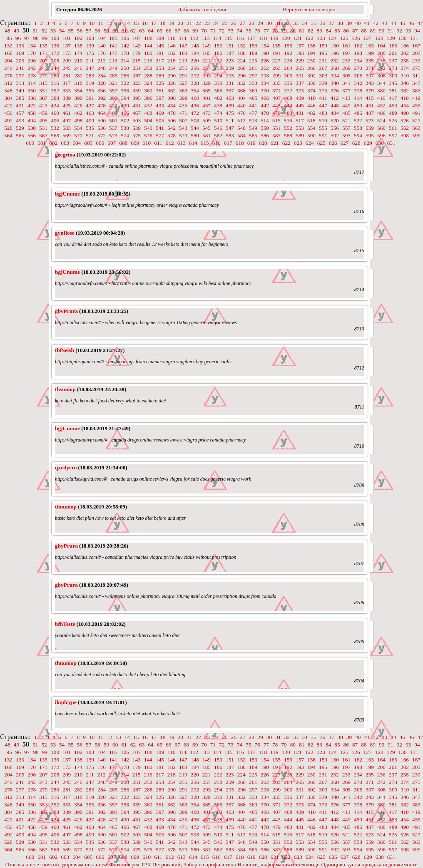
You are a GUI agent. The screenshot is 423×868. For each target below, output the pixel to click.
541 (160, 128)
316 (55, 83)
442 (265, 105)
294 (218, 76)
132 (8, 46)
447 (323, 105)
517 (300, 120)
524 (381, 120)
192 (288, 53)
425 (67, 105)
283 (90, 76)
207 (43, 61)
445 (300, 105)
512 (241, 120)
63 (142, 31)
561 (393, 128)
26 (234, 23)
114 (217, 38)
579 (183, 135)
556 (335, 128)
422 (32, 105)
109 (160, 38)
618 (240, 143)
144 (148, 46)
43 (384, 23)
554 (311, 128)
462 (78, 113)
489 (393, 113)
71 (213, 31)
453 (393, 105)
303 (323, 76)
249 (113, 68)
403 (230, 98)
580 (195, 135)
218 (172, 61)
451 (370, 105)
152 (241, 46)
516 (288, 120)
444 (288, 105)
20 (180, 23)
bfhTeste (65, 624)
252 (148, 68)
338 (311, 83)
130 (403, 38)
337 (300, 83)
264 (288, 68)
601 (42, 143)
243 (43, 68)
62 (133, 31)
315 (43, 83)
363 (183, 91)
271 (370, 68)
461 (67, 113)
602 (53, 143)
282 (78, 76)
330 (218, 83)
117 (251, 38)
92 (399, 31)
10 (92, 23)
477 (253, 113)
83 (320, 31)
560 (381, 128)
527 (416, 120)
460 (55, 113)
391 (90, 98)
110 (172, 38)
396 (148, 98)
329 (207, 83)
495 (43, 120)
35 (314, 23)
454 (405, 105)
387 (43, 98)
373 (300, 91)
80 (293, 31)
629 (368, 143)
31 (278, 23)
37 (331, 23)
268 (335, 68)
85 (337, 31)
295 (230, 76)
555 (323, 128)
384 (8, 98)
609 (135, 143)
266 (311, 68)
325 (160, 83)
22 (198, 23)
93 (408, 31)
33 (296, 23)
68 (186, 31)
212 (102, 61)
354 (78, 91)
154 (265, 46)
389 (67, 98)
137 (67, 46)
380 (381, 91)
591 (323, 135)
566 (32, 135)
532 (55, 128)
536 (102, 128)
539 (137, 128)
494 (32, 120)
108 (148, 38)
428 (102, 105)
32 (287, 23)
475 (230, 113)
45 (402, 23)
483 (323, 113)
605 (88, 143)
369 (253, 91)
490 (405, 113)
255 (183, 68)
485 (346, 113)
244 (55, 68)
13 (118, 23)
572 (102, 135)
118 (263, 38)
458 (32, 113)
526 (405, 120)
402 (218, 98)
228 (288, 61)
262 (265, 68)
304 (335, 76)
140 (102, 46)
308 (381, 76)
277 (20, 76)
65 (160, 31)
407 (276, 98)
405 (253, 98)
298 (265, 76)
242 (32, 68)
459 (43, 113)
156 (288, 46)
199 (370, 53)
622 (286, 143)
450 (358, 105)
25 (225, 23)
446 (311, 105)
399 (183, 98)
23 (207, 23)
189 (253, 53)
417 (393, 98)
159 (323, 46)
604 (77, 143)
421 (20, 105)
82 (310, 31)
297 (253, 76)
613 (182, 143)
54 (62, 31)
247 (90, 68)
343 (370, 83)
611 (158, 143)
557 (346, 128)
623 (298, 143)
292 (195, 76)
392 (102, 98)
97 (27, 38)
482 (311, 113)
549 (253, 128)
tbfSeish (65, 350)
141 (113, 46)
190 (265, 53)
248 (102, 68)
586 (265, 135)
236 (381, 61)
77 (266, 31)
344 (381, 83)
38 (340, 23)
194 (311, 53)
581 (207, 135)
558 (358, 128)
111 (183, 38)
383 (416, 91)
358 (125, 91)
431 (137, 105)
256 (195, 68)
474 (218, 113)
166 (405, 46)
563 (416, 128)
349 (20, 91)
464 (102, 113)
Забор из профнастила (210, 864)
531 (43, 128)
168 (8, 53)
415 (370, 98)
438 (218, 105)
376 (335, 91)
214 (125, 61)
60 (115, 31)
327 (183, 83)
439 (230, 105)
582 (218, 135)
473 (207, 113)
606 (100, 143)
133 (20, 46)
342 (358, 83)
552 (288, 128)
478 (265, 113)
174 (78, 53)
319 (90, 83)
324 (148, 83)
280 (55, 76)
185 (207, 53)
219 (183, 61)
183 (183, 53)
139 (90, 46)
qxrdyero (66, 467)
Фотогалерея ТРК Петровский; (146, 864)
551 (276, 128)
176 (102, 53)
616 (216, 143)
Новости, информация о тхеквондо (279, 864)
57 (88, 31)
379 (370, 91)
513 (253, 120)
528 (8, 128)
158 (311, 46)
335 (276, 83)
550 (265, 128)
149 (207, 46)
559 (370, 128)
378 (358, 91)
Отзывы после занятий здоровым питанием (57, 864)
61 (124, 31)
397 (160, 98)
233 (346, 61)
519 (323, 120)
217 (160, 61)
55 (71, 31)
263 (276, 68)
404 (241, 98)
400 (195, 98)
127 (368, 38)
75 (248, 31)
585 (253, 135)
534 (78, 128)
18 (163, 23)
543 (183, 128)
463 (90, 113)
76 (257, 31)
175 (90, 53)
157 (300, 46)
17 (154, 23)
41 (367, 23)
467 (137, 113)
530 (32, 128)
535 (90, 128)
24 (216, 23)
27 (243, 23)
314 (32, 83)
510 (218, 120)
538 (125, 128)
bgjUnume (67, 194)
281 (67, 76)
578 (172, 135)
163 (370, 46)
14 (127, 23)
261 (253, 68)
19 (171, 23)
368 (241, 91)
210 (78, 61)
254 (172, 68)
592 (335, 135)
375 (323, 91)
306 (358, 76)
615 (205, 143)
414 (358, 98)
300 (288, 76)
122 (309, 38)
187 (230, 53)
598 (405, 135)
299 (276, 76)
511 (230, 120)
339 (323, 83)
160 (335, 46)
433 (160, 105)
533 (67, 128)
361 (160, 91)
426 (78, 105)
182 (172, 53)
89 (373, 31)
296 (241, 76)
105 (113, 38)
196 (335, 53)
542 (172, 128)
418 (405, 98)
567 (43, 135)
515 (276, 120)
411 (323, 98)
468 (148, 113)
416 (381, 98)
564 (8, 135)
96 (18, 38)
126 (356, 38)
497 (67, 120)
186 (218, 53)
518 (311, 120)
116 (240, 38)
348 (8, 91)
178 (125, 53)
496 (55, 120)
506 (172, 120)
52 (44, 31)
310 (405, 76)
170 (32, 53)
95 (9, 38)
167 (416, 46)
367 (230, 91)
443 (276, 105)
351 (43, 91)
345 (393, 83)
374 (311, 91)
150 (218, 46)
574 (125, 135)
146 (172, 46)
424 (55, 105)
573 (113, 135)
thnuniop (66, 507)
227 (276, 61)
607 (112, 143)
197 (346, 53)
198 (358, 53)
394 (125, 98)
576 (148, 135)
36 (322, 23)
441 (253, 105)
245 (67, 68)
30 (269, 23)
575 (137, 135)
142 (125, 46)
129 (391, 38)
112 (194, 38)
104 (102, 38)
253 (160, 68)
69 (195, 31)
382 (405, 91)
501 (113, 120)
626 (333, 143)
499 (90, 120)
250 (125, 68)
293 (207, 76)
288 (148, 76)
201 (393, 53)
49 (16, 31)
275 (416, 68)
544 (195, 128)
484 (335, 113)
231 (323, 61)
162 (358, 46)
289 (160, 76)
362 (172, 91)
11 (101, 23)
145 (160, 46)
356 (102, 91)
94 (417, 31)
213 (113, 61)
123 (321, 38)
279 (43, 76)
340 (335, 83)
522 (358, 120)
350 (32, 91)
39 (349, 23)
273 (393, 68)
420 (8, 105)
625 (321, 143)
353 (67, 91)
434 (172, 105)
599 (416, 135)
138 (78, 46)
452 (381, 105)
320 (102, 83)
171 (43, 53)
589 (300, 135)
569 (67, 135)
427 (90, 105)
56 (80, 31)
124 (333, 38)
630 (380, 143)
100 (55, 38)
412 (335, 98)
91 (390, 31)
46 (411, 23)
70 (204, 31)
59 (106, 31)
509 (207, 120)
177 (113, 53)
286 (125, 76)
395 (137, 98)
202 (405, 53)
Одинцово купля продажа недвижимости (370, 864)
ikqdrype (66, 702)
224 (241, 61)
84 (328, 31)
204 (8, 61)
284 (102, 76)
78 (275, 31)
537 (113, 128)
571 (90, 135)
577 (160, 135)
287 (137, 76)
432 (148, 105)
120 (286, 38)
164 (381, 46)
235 (370, 61)
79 (284, 31)
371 (276, 91)
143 (137, 46)
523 (370, 120)
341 (346, 83)
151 (230, 46)
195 (323, 53)
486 (358, 113)
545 (207, 128)
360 (148, 91)
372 (288, 91)
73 (230, 31)
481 (300, 113)
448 (335, 105)
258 (218, 68)
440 (241, 105)
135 (43, 46)
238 (405, 61)
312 (8, 83)
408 (288, 98)
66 (168, 31)
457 (20, 113)
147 (183, 46)
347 (416, 83)
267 (323, 68)
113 (206, 38)
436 (195, 105)
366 (218, 91)
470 (172, 113)
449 (346, 105)
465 (113, 113)
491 (416, 113)
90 (382, 31)
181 (160, 53)
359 (137, 91)
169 (20, 53)
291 (183, 76)
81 (302, 31)
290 (172, 76)
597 (393, 135)
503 (137, 120)
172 (55, 53)
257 (207, 68)
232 (335, 61)
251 (137, 68)
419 (416, 98)
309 (393, 76)
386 (32, 98)
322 (125, 83)
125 (344, 38)
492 (8, 120)
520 (335, 120)
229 (300, 61)
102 (78, 38)
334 (265, 83)
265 (300, 68)
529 (20, 128)
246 (78, 68)
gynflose (65, 233)
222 (218, 61)
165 (393, 46)
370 (265, 91)
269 (346, 68)
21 (189, 23)
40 (358, 23)
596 (381, 135)
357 (113, 91)
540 (148, 128)
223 (230, 61)
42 (376, 23)
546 (218, 128)
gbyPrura (66, 311)
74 (240, 31)
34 (305, 23)
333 (253, 83)
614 (193, 143)
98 (36, 38)
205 (20, 61)
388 (55, 98)
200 (381, 53)
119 (274, 38)
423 (43, 105)
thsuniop (65, 389)
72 (222, 31)
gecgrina (65, 155)
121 (298, 38)
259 (230, 68)
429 (113, 105)
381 (393, 91)
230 (311, 61)
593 (346, 135)
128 (379, 38)
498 (78, 120)
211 (90, 61)
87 (355, 31)
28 (251, 23)
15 (136, 23)
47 (420, 23)
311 (416, 76)
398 (172, 98)
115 (229, 38)
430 (125, 105)
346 (405, 83)
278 (32, 76)
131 (414, 38)
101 (67, 38)
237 (393, 61)
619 (251, 143)
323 (137, 83)
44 (394, 23)
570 (78, 135)
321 (113, 83)
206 (32, 61)
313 (20, 83)
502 (125, 120)
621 (275, 143)
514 (265, 120)
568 (55, 135)
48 (7, 31)
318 (78, 83)
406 (265, 98)
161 (346, 46)
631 (391, 143)
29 (260, 23)
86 (346, 31)
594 (358, 135)
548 (241, 128)
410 (311, 98)
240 (8, 68)
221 (207, 61)
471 (183, 113)
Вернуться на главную (309, 9)
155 (276, 46)
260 (241, 68)
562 (405, 128)
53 (53, 31)
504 (148, 120)
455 (416, 105)
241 (20, 68)
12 (109, 23)
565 (20, 135)
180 (148, 53)
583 (230, 135)
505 (160, 120)
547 (230, 128)
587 (276, 135)
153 (253, 46)
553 (300, 128)
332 (241, 83)
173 (67, 53)
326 (172, 83)
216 (148, 61)
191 (276, 53)
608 (123, 143)
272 (381, 68)
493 (20, 120)
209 (67, 61)
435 (183, 105)
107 (137, 38)
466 (125, 113)
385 (20, 98)
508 (195, 120)
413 (346, 98)
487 (370, 113)
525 (393, 120)
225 (253, 61)
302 (311, 76)
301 (300, 76)
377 (346, 91)
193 (300, 53)
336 (288, 83)
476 (241, 113)
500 (102, 120)
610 (147, 143)
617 (228, 143)
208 (55, 61)
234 (358, 61)
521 (346, 120)
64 (151, 31)
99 (45, 38)
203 (416, 53)
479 (276, 113)
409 (300, 98)
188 (241, 53)
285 (113, 76)
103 (90, 38)
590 (311, 135)
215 (137, 61)
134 (32, 46)
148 (195, 46)
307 (370, 76)
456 (8, 113)
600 (30, 143)
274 (405, 68)
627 (345, 143)
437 (207, 105)
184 (195, 53)
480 (288, 113)
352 (55, 91)
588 (288, 135)
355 (90, 91)
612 (170, 143)
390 (78, 98)
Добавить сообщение (203, 9)
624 (310, 143)
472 (195, 113)
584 (241, 135)
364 (195, 91)
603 (65, 143)
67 (177, 31)
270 (358, 68)
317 (67, 83)
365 (207, 91)
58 (97, 31)
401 (207, 98)
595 (370, 135)
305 (346, 76)
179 (137, 53)
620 (263, 143)
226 (265, 61)
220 (195, 61)
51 (35, 31)
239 (416, 61)
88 (364, 31)
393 (113, 98)
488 (381, 113)
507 (183, 120)
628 (356, 143)
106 (125, 38)
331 (230, 83)
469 (160, 113)
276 (8, 76)
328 (195, 83)
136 (55, 46)
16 (145, 23)
